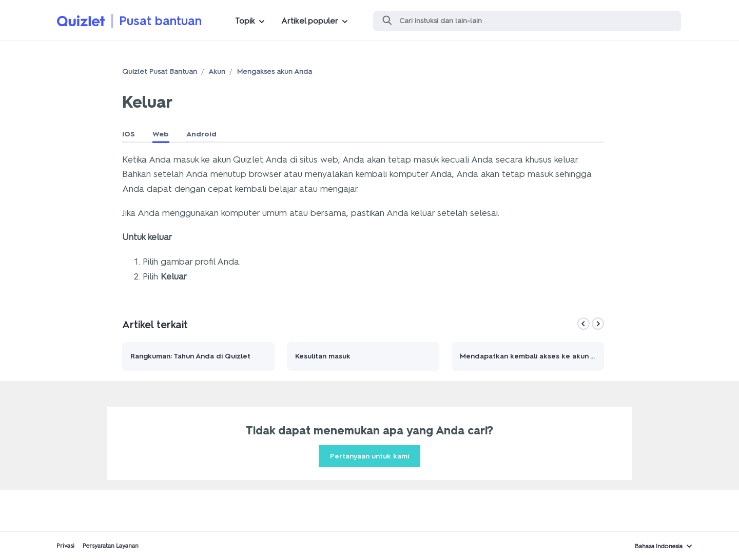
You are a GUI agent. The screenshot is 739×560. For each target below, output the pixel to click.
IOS (129, 134)
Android (201, 134)
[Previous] (584, 324)
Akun (217, 72)
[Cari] (527, 21)
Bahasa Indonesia (659, 546)
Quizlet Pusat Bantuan (160, 72)
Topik (245, 21)
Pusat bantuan (160, 21)
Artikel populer (310, 21)
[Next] (598, 324)
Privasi (65, 546)
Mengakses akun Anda (274, 72)
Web (161, 134)
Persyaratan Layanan (111, 546)
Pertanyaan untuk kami (369, 456)
